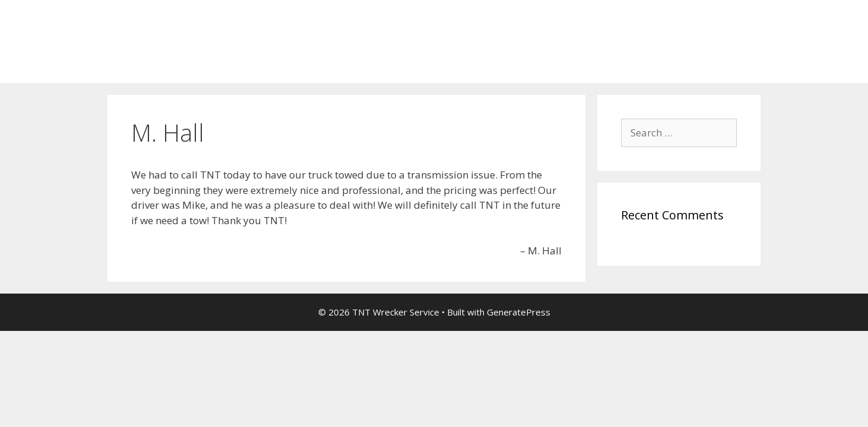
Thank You (190, 65)
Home (132, 65)
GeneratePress (519, 312)
